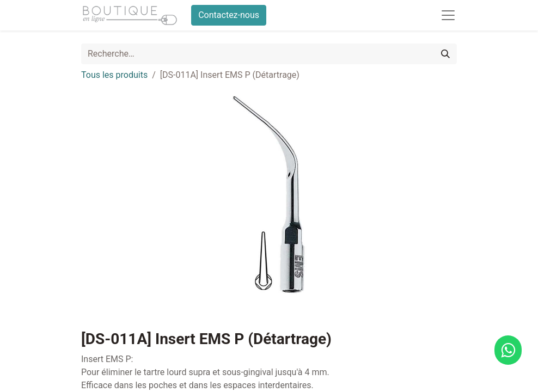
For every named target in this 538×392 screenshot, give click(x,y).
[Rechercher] (445, 54)
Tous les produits (114, 75)
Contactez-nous (229, 15)
